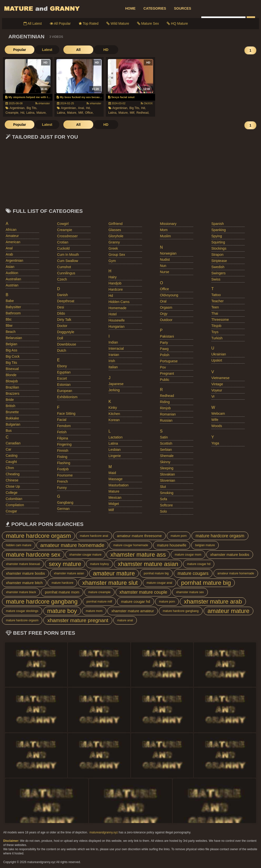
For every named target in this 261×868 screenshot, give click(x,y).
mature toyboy (99, 564)
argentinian (14, 260)
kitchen (114, 414)
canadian (13, 443)
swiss (216, 279)
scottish (166, 443)
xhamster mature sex (190, 592)
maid (112, 473)
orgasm (166, 307)
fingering (64, 444)
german (63, 509)
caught (11, 462)
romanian (168, 414)
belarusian (14, 338)
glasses (115, 230)
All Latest (33, 23)
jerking (114, 390)
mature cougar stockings (22, 611)
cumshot (64, 267)
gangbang (65, 502)
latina (113, 443)
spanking (218, 230)
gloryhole (116, 236)
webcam (218, 413)
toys (215, 332)
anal (9, 248)
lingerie (115, 456)
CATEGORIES (155, 8)
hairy (113, 277)
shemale (167, 456)
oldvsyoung (169, 295)
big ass (12, 350)
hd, (23, 113)
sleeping (167, 468)
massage (116, 479)
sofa (163, 499)
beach (11, 332)
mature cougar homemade (131, 545)
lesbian (115, 450)
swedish (218, 267)
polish (165, 355)
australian (13, 279)
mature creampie (99, 592)
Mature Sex (148, 23)
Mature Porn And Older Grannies (42, 8)
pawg (164, 349)
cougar (11, 511)
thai (215, 313)
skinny (165, 462)
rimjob (165, 408)
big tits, (32, 108)
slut (163, 487)
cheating (13, 474)
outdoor (166, 320)
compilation (15, 505)
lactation (116, 437)
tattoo (216, 295)
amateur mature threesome (139, 536)
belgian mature (205, 545)
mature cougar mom (188, 555)
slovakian (167, 474)
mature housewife (172, 545)
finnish (63, 451)
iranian (114, 355)
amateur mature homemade (72, 545)
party (164, 343)
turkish (217, 338)
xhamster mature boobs (230, 554)
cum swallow (68, 261)
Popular (17, 50)
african (11, 230)
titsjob (216, 326)
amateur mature (114, 573)
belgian (12, 344)
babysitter (13, 307)
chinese (12, 480)
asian (10, 267)
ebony (62, 366)
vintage (217, 384)
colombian (14, 499)
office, (89, 113)
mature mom (94, 611)
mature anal (125, 620)
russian (166, 420)
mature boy (62, 611)
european (65, 391)
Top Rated (89, 23)
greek (113, 248)
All (70, 50)
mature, (41, 113)
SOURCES (182, 8)
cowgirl (63, 224)
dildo (61, 313)
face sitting (66, 413)
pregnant (167, 373)
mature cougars (193, 573)
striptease (219, 261)
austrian (12, 285)
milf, (81, 113)
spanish (218, 224)
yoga (215, 443)
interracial (116, 348)
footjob (63, 469)
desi (61, 307)
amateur (12, 236)
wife (215, 420)
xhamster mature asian (148, 564)
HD (95, 50)
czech (62, 279)
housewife (117, 320)
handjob (115, 283)
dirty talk (64, 320)
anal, (81, 108)
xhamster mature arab (213, 601)
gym (112, 261)
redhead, (143, 113)
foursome (65, 475)
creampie (65, 230)
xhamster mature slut (110, 583)
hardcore (116, 289)
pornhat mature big (156, 573)
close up (13, 486)
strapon (217, 255)
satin (164, 437)
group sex (117, 255)
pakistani (167, 336)
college (12, 493)
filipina (63, 438)
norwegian (168, 253)
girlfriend (116, 224)
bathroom (13, 313)
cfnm (10, 468)
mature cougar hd (199, 564)
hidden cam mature (19, 545)
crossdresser (67, 236)
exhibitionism (67, 397)
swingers (218, 273)
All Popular (60, 23)
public (165, 380)
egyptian (64, 372)
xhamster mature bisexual (23, 564)
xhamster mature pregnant (78, 620)
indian (113, 342)
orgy (164, 314)
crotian (63, 242)
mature (114, 491)
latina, (31, 113)
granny (114, 242)
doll (60, 338)
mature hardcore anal (94, 536)
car (9, 449)
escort (62, 378)
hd (111, 296)
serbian (166, 450)
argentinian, (17, 108)
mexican (115, 498)
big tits (11, 363)
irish (112, 361)
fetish (62, 432)
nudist (165, 260)
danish (63, 295)
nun (163, 266)
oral (163, 301)
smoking (166, 493)
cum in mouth (68, 255)
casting (12, 456)
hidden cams (119, 302)
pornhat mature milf (99, 602)
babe (10, 301)
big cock (13, 356)
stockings (219, 248)
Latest (41, 50)
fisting (62, 457)
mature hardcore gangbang (42, 601)
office (164, 289)
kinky (113, 408)
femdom (64, 426)
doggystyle (66, 332)
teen (215, 307)
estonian (64, 385)
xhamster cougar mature (85, 555)
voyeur (217, 390)
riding (165, 402)
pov (163, 367)
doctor (62, 326)
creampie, (12, 113)
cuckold (63, 248)
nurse (164, 272)
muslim (165, 236)
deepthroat (66, 301)
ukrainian (219, 354)
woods (217, 426)
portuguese (169, 361)
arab (9, 254)
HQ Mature (177, 23)
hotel (113, 314)
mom (164, 230)
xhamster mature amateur (133, 611)
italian (113, 367)
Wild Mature (118, 23)
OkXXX (147, 103)
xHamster (43, 103)
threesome (220, 320)
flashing (64, 463)
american (13, 242)
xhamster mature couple (143, 592)
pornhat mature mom (62, 592)
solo (163, 511)
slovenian (167, 480)
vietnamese (220, 378)
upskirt (217, 360)
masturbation (119, 485)
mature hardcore (62, 583)
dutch (62, 350)
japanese (116, 384)
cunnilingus (66, 273)
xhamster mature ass (138, 554)
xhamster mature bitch (24, 583)
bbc (9, 319)
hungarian (117, 326)
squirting (218, 242)
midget (114, 504)
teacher (217, 301)
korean (114, 420)
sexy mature (65, 564)
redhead (167, 396)
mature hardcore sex (33, 554)
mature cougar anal (159, 583)
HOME (130, 8)
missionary (168, 224)
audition (12, 273)
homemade (118, 308)
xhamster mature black (21, 592)
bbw (9, 325)
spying (217, 236)
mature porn (179, 536)
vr (213, 396)
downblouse (67, 344)
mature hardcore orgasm (38, 536)
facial (62, 420)
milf (111, 510)
